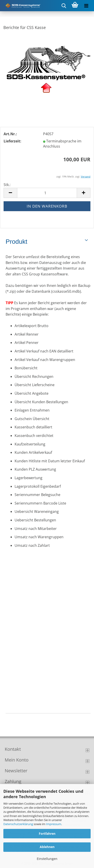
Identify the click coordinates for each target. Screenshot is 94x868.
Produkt (16, 242)
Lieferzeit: (12, 141)
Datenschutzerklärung (18, 824)
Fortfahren (47, 834)
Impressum (54, 824)
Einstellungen (47, 859)
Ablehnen (47, 847)
